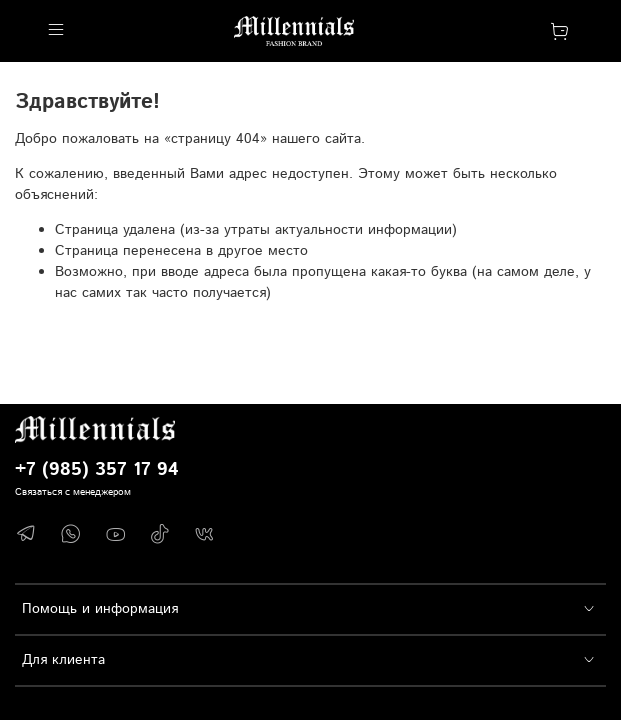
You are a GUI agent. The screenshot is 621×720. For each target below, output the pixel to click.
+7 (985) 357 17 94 (97, 470)
